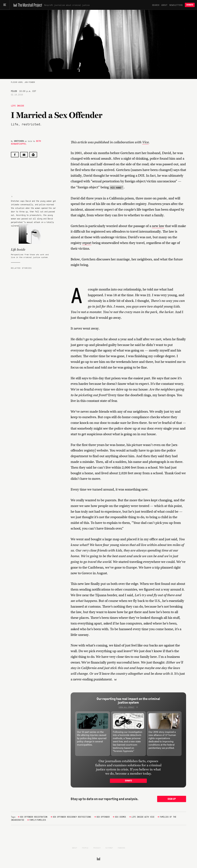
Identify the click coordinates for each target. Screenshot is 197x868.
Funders (121, 848)
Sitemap (109, 848)
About (164, 5)
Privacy (97, 848)
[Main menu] (5, 5)
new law (158, 226)
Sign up (172, 799)
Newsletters (176, 5)
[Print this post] (33, 155)
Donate (190, 5)
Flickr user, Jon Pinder (23, 82)
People (85, 848)
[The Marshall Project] (27, 5)
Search (156, 5)
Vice (145, 142)
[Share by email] (24, 155)
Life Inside (18, 106)
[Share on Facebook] (15, 155)
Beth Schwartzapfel (26, 142)
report (87, 243)
